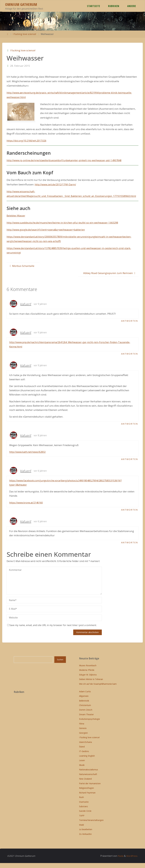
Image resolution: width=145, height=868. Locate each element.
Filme (82, 729)
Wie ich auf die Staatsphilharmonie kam (98, 689)
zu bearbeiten (86, 834)
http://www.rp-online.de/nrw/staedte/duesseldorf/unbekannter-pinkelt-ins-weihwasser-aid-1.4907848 (67, 160)
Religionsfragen (86, 793)
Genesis (83, 733)
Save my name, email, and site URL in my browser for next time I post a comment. (52, 630)
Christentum (85, 710)
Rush (81, 802)
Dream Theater (86, 720)
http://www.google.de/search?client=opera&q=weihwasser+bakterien (47, 234)
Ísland (82, 752)
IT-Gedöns (84, 756)
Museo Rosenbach (88, 670)
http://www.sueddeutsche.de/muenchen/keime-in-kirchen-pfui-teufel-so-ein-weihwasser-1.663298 (64, 227)
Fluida (119, 861)
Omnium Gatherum (21, 4)
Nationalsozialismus (89, 775)
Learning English (87, 761)
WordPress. (132, 861)
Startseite (84, 807)
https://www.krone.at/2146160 (27, 507)
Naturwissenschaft (88, 779)
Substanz (83, 811)
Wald (81, 830)
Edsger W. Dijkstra (88, 680)
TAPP (82, 821)
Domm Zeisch (86, 715)
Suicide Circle (85, 816)
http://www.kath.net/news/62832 (28, 457)
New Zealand (85, 784)
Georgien (83, 738)
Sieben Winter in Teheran (91, 684)
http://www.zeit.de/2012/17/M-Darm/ (56, 184)
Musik (82, 770)
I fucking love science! (24, 34)
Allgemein (84, 701)
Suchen (60, 665)
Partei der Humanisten (90, 788)
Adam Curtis (85, 696)
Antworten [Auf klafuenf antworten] (129, 325)
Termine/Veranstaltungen (91, 825)
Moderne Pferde (87, 675)
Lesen (82, 765)
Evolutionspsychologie (89, 724)
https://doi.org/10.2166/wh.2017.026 (28, 141)
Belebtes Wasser (16, 220)
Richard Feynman (87, 798)
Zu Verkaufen (85, 839)
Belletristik (84, 706)
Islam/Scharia (85, 747)
